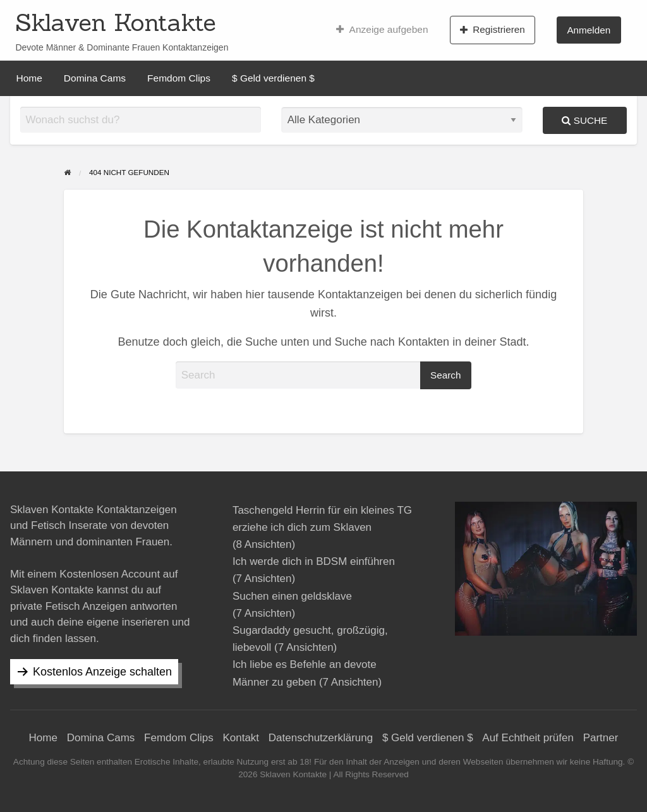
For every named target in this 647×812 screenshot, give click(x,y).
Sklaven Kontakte (116, 22)
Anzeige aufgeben (382, 30)
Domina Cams (95, 78)
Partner (601, 738)
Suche (584, 120)
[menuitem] (382, 30)
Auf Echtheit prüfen (528, 738)
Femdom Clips (179, 78)
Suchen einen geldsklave (292, 596)
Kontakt (241, 738)
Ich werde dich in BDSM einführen (314, 561)
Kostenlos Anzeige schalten (102, 672)
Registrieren (493, 30)
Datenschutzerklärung (321, 738)
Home (29, 78)
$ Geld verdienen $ (273, 78)
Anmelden (589, 30)
